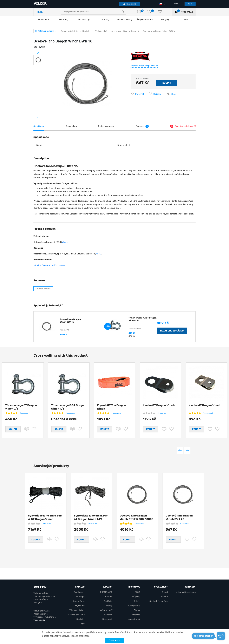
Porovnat (140, 94)
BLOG (137, 592)
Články (137, 610)
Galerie (137, 601)
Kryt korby (104, 20)
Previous (180, 450)
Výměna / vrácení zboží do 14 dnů (49, 265)
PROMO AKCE (106, 592)
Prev (35, 52)
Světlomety (43, 20)
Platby (109, 606)
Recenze (108, 615)
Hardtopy (64, 20)
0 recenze (162, 413)
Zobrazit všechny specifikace (144, 66)
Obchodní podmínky (159, 601)
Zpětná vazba (129, 4)
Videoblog (135, 615)
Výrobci (109, 597)
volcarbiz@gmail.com (186, 592)
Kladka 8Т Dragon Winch (159, 405)
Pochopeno (115, 640)
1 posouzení (25, 413)
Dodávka (108, 601)
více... (65, 242)
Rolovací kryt (84, 20)
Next (35, 116)
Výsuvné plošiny (125, 20)
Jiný (83, 624)
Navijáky (80, 619)
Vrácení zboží (106, 610)
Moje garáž (187, 12)
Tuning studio (134, 606)
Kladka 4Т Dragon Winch (205, 405)
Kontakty (164, 597)
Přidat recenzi (43, 289)
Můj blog (136, 597)
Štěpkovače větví (76, 615)
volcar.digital (39, 620)
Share (174, 94)
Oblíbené (157, 94)
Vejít (190, 4)
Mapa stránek (134, 619)
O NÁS (165, 592)
